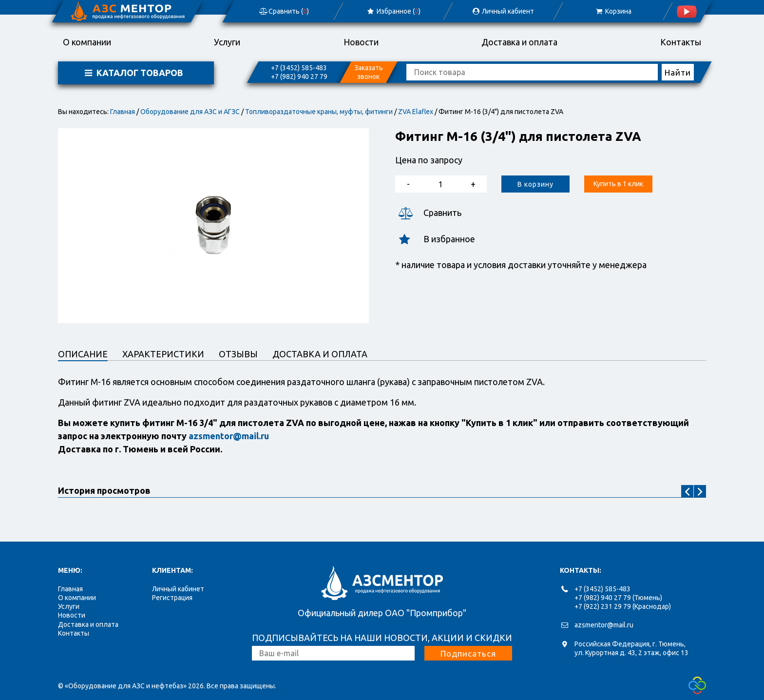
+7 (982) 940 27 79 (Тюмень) (618, 598)
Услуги (227, 42)
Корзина (613, 11)
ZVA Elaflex (416, 112)
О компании (87, 42)
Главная (123, 112)
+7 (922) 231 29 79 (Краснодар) (623, 606)
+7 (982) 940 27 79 (299, 77)
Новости (361, 42)
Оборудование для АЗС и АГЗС (190, 112)
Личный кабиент (503, 11)
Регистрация (172, 598)
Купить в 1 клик (618, 184)
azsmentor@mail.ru (604, 625)
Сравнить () (284, 11)
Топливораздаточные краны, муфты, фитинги (319, 112)
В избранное (435, 239)
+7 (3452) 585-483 (299, 68)
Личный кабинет (178, 589)
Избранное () (393, 11)
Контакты (681, 42)
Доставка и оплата (519, 42)
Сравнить (428, 213)
